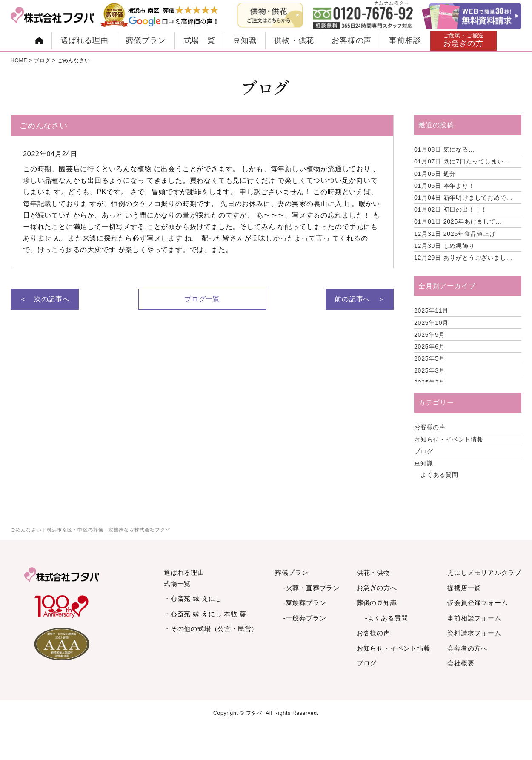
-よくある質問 (387, 618)
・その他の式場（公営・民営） (211, 629)
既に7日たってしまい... (462, 161)
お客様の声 (352, 40)
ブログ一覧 (202, 299)
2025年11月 (431, 310)
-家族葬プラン (305, 603)
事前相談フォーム (474, 618)
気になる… (445, 149)
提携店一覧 (464, 588)
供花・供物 (373, 572)
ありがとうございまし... (463, 258)
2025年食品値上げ (455, 234)
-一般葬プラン (305, 618)
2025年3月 (430, 370)
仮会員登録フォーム (478, 603)
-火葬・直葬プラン (312, 588)
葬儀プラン (146, 40)
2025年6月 (430, 347)
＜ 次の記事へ (45, 299)
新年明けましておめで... (463, 198)
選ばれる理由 (84, 40)
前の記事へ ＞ (360, 299)
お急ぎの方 (464, 40)
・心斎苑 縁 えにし (193, 598)
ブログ (423, 451)
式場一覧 (199, 40)
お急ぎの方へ (377, 588)
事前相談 (405, 40)
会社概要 (461, 663)
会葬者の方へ (468, 648)
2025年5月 (430, 358)
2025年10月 (431, 323)
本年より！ (445, 186)
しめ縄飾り (445, 246)
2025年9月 (430, 335)
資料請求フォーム (474, 633)
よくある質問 (439, 475)
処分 (435, 174)
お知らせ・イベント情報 (449, 439)
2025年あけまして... (458, 221)
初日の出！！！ (451, 209)
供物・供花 (294, 40)
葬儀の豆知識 (377, 603)
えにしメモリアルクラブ (484, 572)
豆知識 (245, 40)
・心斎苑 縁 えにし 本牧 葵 (205, 614)
